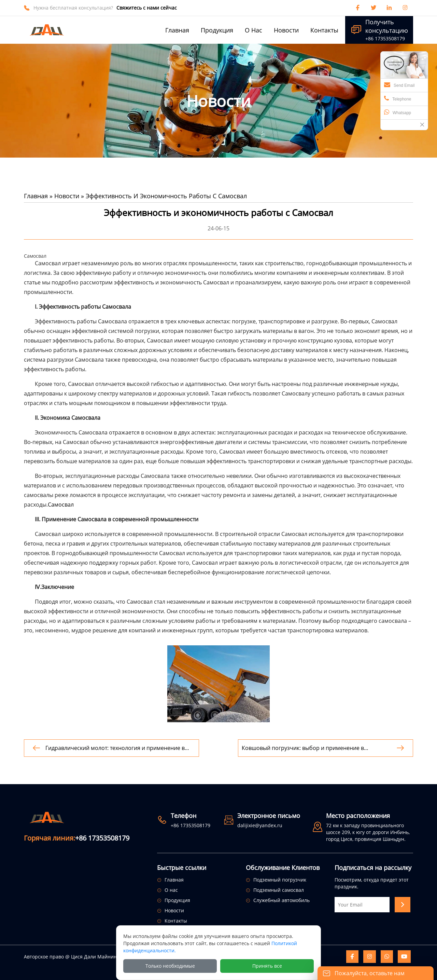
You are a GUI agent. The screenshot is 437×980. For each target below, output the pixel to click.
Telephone (398, 98)
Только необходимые (170, 966)
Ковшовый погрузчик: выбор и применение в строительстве (303, 748)
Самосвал (61, 505)
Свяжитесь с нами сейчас (147, 8)
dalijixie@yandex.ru (260, 825)
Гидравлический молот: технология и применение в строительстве (115, 748)
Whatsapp (398, 112)
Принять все (267, 966)
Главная (36, 196)
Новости (67, 196)
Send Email (399, 85)
